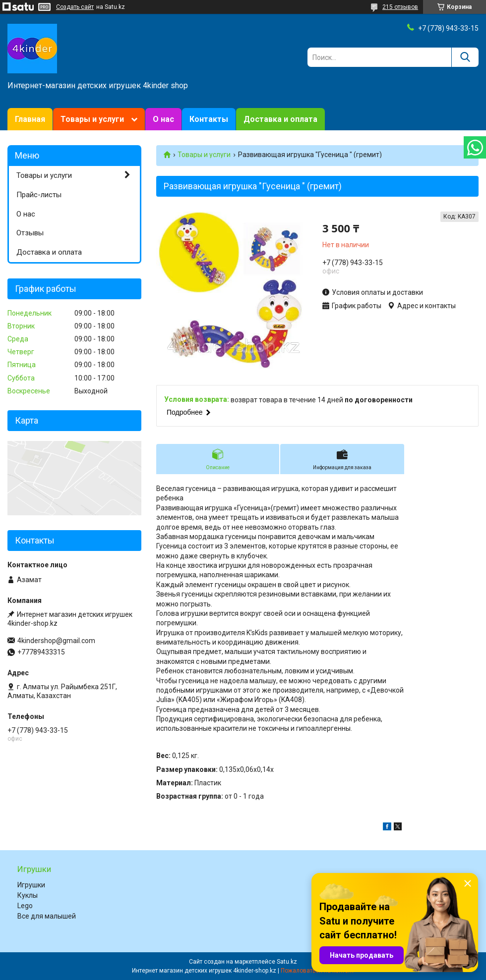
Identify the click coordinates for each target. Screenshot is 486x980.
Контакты (209, 119)
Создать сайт (75, 7)
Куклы (28, 895)
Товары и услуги (92, 119)
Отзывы (30, 233)
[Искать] (465, 57)
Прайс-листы (39, 195)
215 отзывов (400, 7)
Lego (25, 906)
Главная (30, 119)
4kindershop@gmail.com (56, 641)
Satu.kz (287, 962)
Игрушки (31, 885)
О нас (163, 119)
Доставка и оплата (280, 119)
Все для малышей (47, 916)
